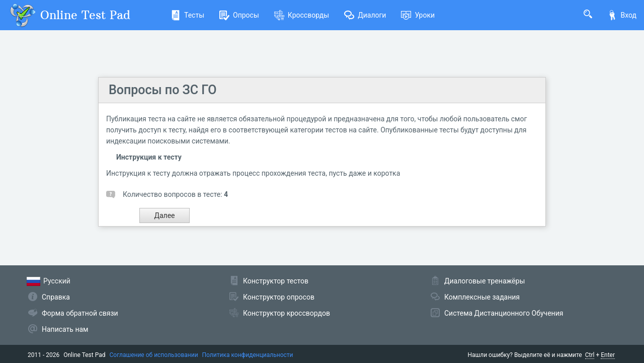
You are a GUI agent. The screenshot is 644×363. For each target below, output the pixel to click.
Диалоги (365, 15)
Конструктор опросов (279, 297)
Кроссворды (302, 15)
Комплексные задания (482, 297)
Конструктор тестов (276, 281)
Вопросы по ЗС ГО (163, 90)
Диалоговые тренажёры (485, 281)
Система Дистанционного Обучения (504, 313)
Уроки (418, 15)
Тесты (187, 15)
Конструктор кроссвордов (287, 313)
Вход (622, 15)
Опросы (239, 15)
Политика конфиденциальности (248, 355)
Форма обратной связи (80, 313)
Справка (56, 297)
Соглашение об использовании (154, 355)
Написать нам (65, 329)
